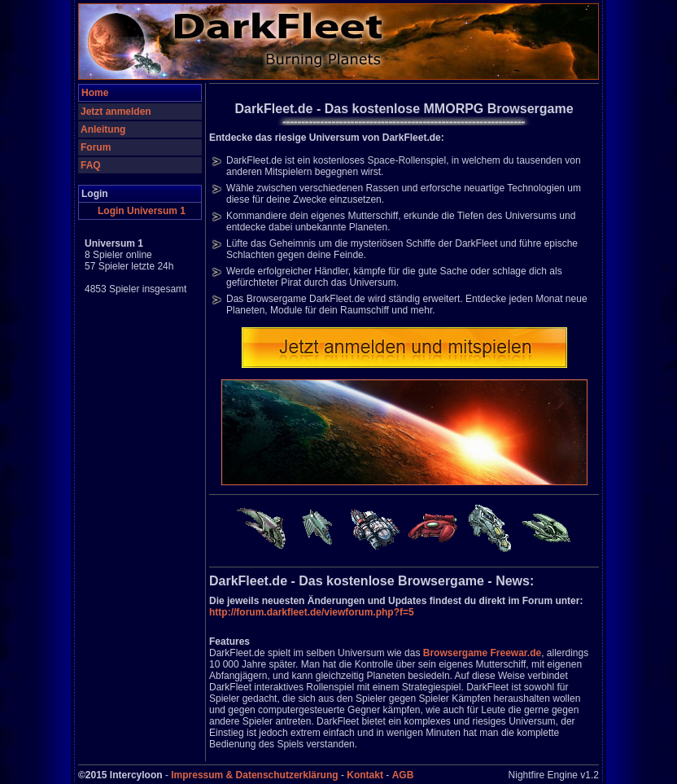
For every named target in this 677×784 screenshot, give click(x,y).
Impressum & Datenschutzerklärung (254, 775)
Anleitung (103, 129)
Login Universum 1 (142, 211)
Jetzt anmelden (116, 112)
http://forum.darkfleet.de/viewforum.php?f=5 (312, 612)
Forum (96, 147)
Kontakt (365, 775)
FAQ (91, 165)
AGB (403, 775)
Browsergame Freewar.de (482, 653)
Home (95, 93)
